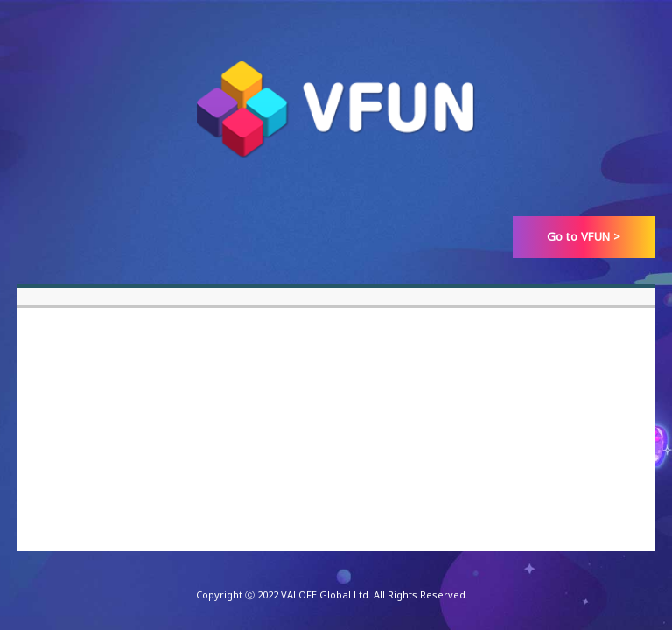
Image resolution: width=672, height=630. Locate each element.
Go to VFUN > (584, 236)
